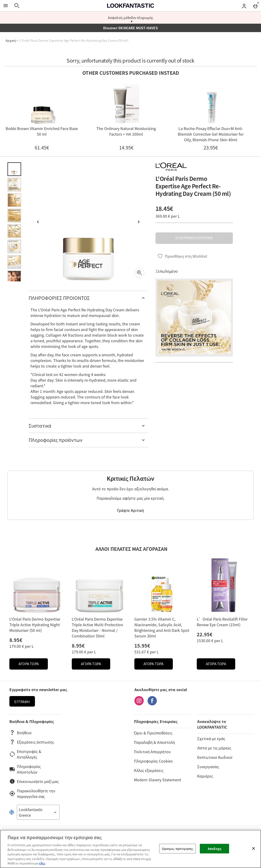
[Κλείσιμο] (253, 848)
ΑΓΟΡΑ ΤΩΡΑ (33, 665)
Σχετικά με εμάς (211, 738)
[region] (130, 849)
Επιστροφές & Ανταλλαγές (25, 754)
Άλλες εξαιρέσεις (149, 770)
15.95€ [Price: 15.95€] (142, 646)
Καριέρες (205, 776)
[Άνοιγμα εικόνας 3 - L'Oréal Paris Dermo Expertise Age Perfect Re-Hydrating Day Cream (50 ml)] (14, 200)
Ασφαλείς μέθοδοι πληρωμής (131, 18)
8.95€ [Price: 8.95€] (16, 640)
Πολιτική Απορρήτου (152, 752)
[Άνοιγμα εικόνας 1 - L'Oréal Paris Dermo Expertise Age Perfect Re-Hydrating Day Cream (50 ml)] (14, 169)
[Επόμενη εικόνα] (139, 222)
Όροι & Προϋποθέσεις (153, 733)
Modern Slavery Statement (157, 780)
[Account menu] (244, 6)
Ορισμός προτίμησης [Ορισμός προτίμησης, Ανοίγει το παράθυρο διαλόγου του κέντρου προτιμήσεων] (178, 848)
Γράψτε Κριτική (130, 510)
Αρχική (11, 40)
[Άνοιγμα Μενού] (6, 6)
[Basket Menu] (255, 6)
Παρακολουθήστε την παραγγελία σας (32, 793)
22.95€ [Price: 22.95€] (205, 634)
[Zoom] (139, 273)
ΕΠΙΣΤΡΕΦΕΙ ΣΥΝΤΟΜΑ (194, 238)
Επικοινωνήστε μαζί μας (34, 781)
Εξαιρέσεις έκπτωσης (32, 742)
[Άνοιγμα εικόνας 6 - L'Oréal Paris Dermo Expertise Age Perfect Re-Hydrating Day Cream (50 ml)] (14, 246)
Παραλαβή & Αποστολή (154, 742)
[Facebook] (152, 704)
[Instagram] (139, 704)
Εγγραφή (22, 702)
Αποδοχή (215, 848)
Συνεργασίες (208, 767)
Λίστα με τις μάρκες (214, 748)
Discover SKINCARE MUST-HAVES (130, 28)
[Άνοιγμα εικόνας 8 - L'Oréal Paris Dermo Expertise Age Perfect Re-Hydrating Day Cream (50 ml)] (14, 277)
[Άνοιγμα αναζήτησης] (17, 6)
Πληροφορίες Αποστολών (25, 769)
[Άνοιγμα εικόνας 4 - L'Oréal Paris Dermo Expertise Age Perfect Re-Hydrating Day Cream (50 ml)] (14, 216)
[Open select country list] (38, 812)
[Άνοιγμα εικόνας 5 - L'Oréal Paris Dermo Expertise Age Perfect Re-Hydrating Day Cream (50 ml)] (14, 231)
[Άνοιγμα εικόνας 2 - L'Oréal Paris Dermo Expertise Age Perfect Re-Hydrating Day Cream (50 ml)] (14, 185)
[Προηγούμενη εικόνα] (38, 222)
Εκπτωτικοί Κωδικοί (215, 757)
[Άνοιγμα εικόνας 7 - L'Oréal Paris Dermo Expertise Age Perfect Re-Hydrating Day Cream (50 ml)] (14, 262)
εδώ (42, 863)
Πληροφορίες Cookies (153, 761)
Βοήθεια (20, 733)
